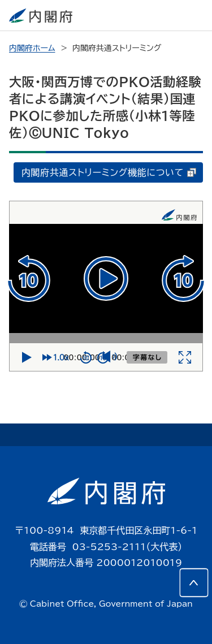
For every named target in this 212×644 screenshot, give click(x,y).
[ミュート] (109, 358)
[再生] (106, 278)
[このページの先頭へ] (194, 583)
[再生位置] (106, 338)
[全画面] (185, 357)
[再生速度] (58, 357)
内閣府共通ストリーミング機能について (109, 172)
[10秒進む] (183, 278)
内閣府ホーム (32, 48)
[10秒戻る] (29, 278)
